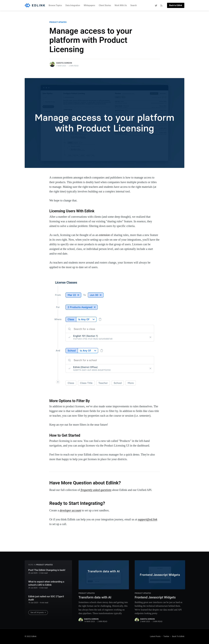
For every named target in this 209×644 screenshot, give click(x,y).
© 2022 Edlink (31, 636)
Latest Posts (155, 636)
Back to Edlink (176, 5)
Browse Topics (55, 5)
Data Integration (73, 5)
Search (133, 5)
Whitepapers (89, 5)
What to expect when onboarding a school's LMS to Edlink (46, 583)
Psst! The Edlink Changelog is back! (47, 570)
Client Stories (105, 5)
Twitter (166, 636)
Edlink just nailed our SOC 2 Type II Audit (46, 598)
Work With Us (121, 5)
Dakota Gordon (64, 63)
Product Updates (58, 22)
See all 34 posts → (38, 612)
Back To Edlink (178, 636)
